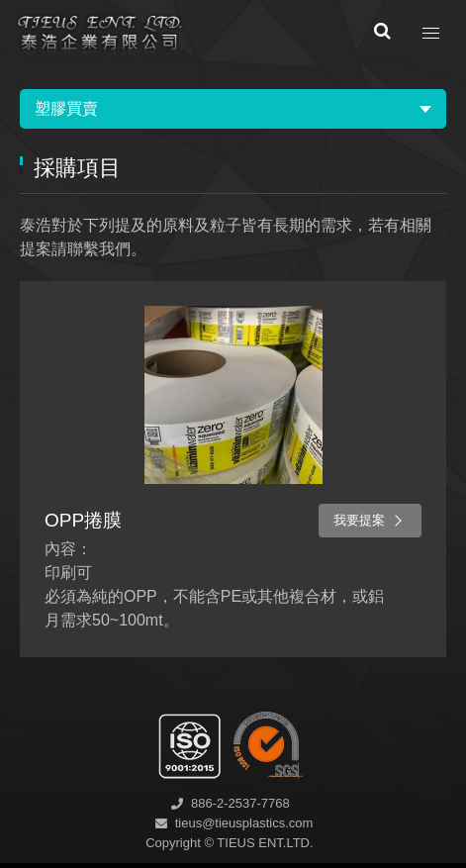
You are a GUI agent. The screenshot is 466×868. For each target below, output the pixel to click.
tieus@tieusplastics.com (244, 823)
